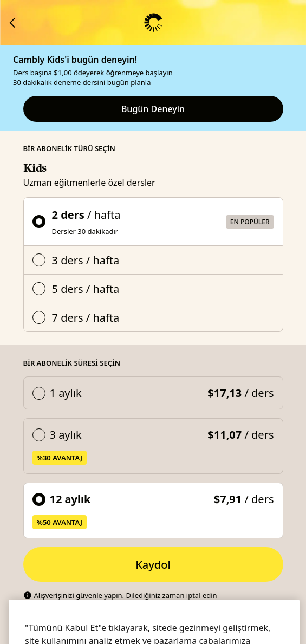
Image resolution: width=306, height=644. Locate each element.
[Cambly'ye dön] (13, 23)
